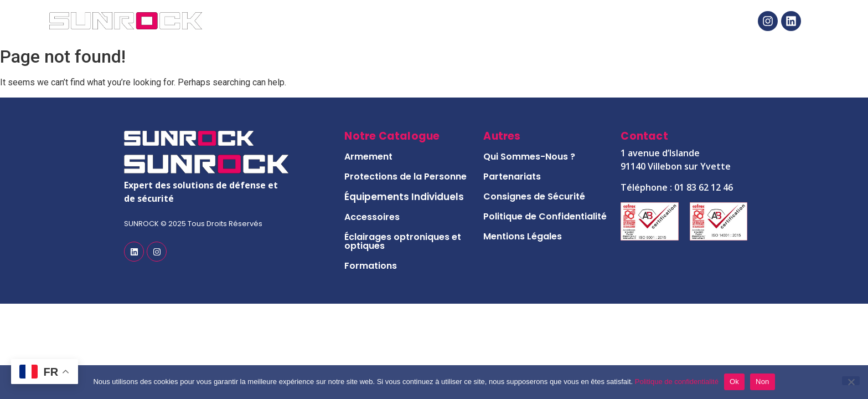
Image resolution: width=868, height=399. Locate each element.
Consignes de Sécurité (534, 196)
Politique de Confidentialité (545, 216)
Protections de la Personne (405, 177)
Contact (635, 21)
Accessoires (372, 217)
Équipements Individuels (404, 197)
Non (763, 382)
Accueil (279, 21)
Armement (368, 157)
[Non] (851, 381)
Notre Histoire (531, 21)
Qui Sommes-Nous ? (529, 157)
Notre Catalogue (396, 21)
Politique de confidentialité (677, 382)
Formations (371, 266)
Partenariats (512, 177)
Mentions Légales (523, 236)
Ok (734, 382)
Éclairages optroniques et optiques (403, 241)
